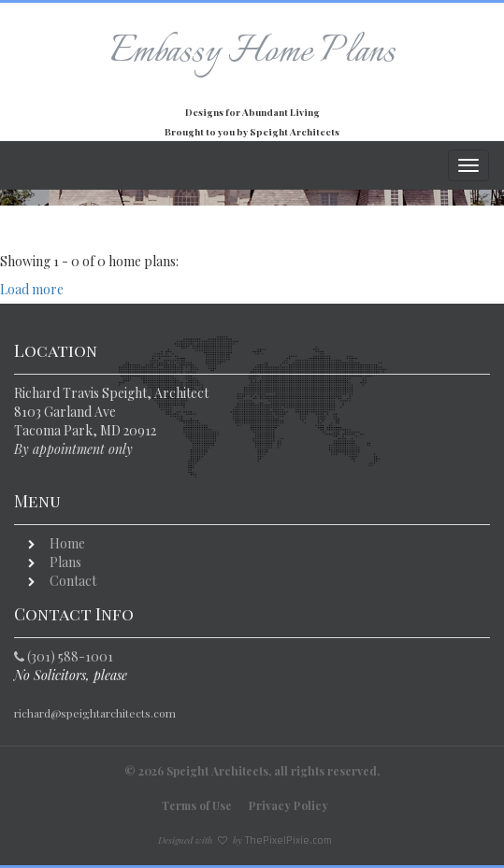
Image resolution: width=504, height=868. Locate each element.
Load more (32, 289)
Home (67, 543)
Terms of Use (197, 805)
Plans (65, 562)
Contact (73, 581)
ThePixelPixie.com (288, 840)
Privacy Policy (288, 805)
